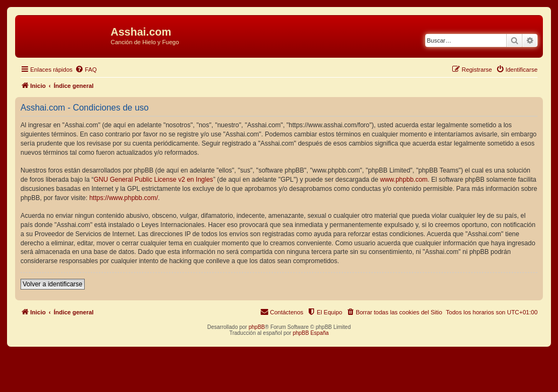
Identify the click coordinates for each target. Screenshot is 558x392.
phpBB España (311, 333)
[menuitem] (86, 70)
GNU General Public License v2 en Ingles (153, 180)
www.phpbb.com (404, 180)
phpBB (257, 327)
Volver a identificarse (53, 284)
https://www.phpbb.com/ (123, 198)
